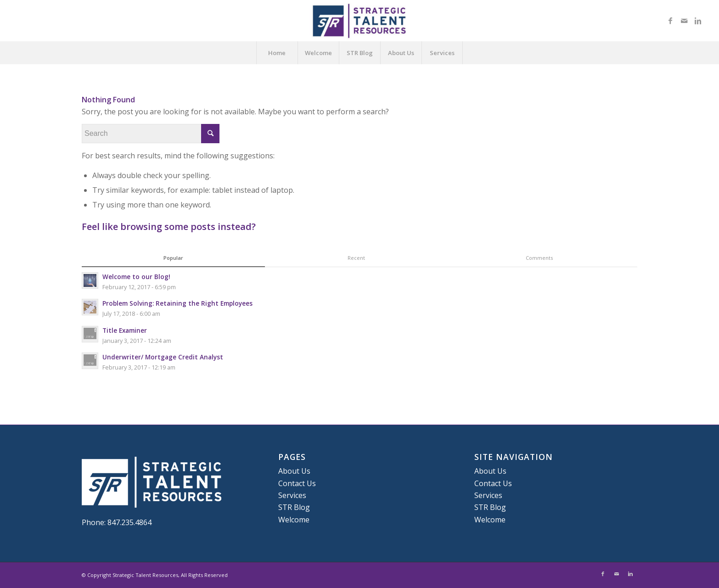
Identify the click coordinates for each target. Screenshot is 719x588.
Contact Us (297, 483)
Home (277, 53)
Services (442, 53)
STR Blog (360, 53)
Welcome (318, 53)
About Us (401, 53)
